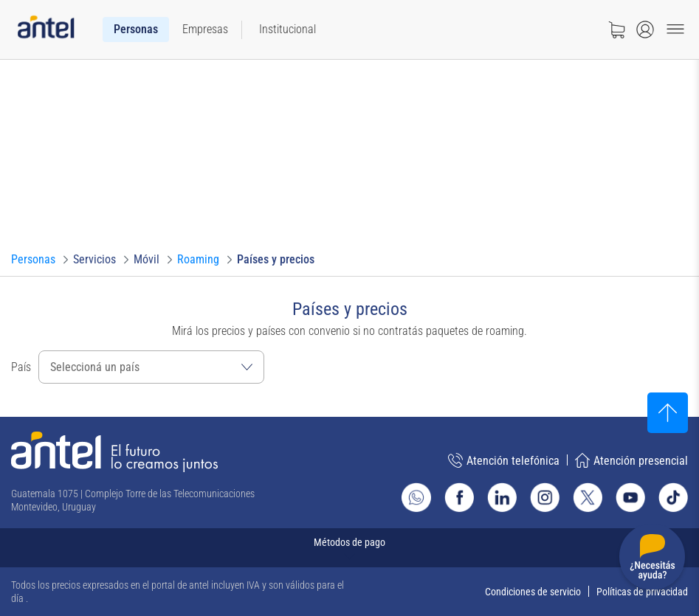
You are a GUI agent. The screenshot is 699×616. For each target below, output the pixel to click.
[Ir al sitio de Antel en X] (588, 497)
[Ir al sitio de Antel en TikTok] (673, 497)
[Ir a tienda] (616, 30)
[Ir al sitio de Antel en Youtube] (630, 497)
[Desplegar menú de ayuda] (652, 560)
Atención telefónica (504, 460)
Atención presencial (631, 460)
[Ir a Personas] (33, 260)
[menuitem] (136, 30)
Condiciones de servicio (533, 592)
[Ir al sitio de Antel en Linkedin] (502, 497)
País (21, 367)
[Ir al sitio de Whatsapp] (416, 497)
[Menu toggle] (675, 30)
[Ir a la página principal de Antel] (114, 452)
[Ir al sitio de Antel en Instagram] (545, 497)
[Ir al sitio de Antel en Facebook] (459, 497)
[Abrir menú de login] (645, 30)
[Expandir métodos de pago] (349, 548)
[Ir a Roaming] (198, 260)
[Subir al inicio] (668, 413)
